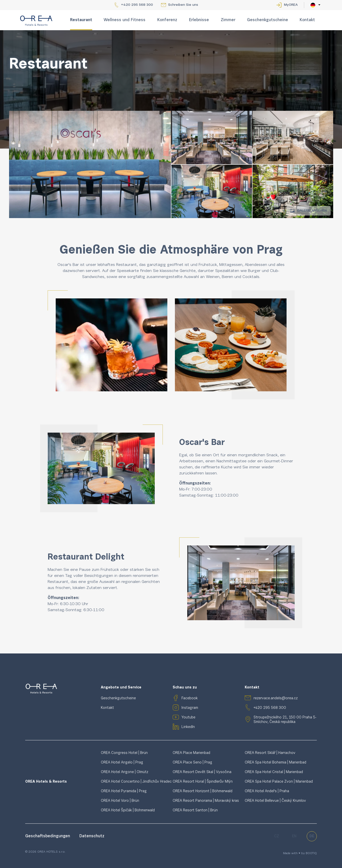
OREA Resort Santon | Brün (195, 810)
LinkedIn (188, 727)
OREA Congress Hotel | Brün (124, 753)
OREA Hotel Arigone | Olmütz (125, 772)
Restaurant (81, 20)
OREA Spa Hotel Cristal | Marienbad (274, 772)
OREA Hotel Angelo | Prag (122, 763)
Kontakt (307, 20)
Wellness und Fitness (125, 20)
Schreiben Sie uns (183, 5)
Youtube (188, 718)
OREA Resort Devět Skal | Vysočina (202, 772)
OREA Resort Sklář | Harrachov (270, 753)
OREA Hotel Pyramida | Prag (124, 791)
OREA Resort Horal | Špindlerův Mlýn (203, 782)
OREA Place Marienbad (191, 753)
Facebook (190, 698)
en (294, 836)
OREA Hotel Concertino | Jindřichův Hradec (136, 782)
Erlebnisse (199, 20)
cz (277, 836)
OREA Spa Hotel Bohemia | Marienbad (275, 763)
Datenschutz (92, 836)
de (312, 836)
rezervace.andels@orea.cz (276, 698)
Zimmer (228, 20)
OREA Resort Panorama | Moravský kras (206, 801)
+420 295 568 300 (137, 5)
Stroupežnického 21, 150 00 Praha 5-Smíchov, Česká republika (285, 720)
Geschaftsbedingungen (48, 836)
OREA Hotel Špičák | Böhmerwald (128, 810)
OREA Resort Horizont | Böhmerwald (203, 791)
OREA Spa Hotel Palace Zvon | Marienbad (279, 782)
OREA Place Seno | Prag (192, 763)
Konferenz (167, 20)
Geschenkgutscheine (268, 20)
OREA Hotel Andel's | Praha (267, 791)
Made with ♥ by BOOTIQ (300, 853)
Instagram (190, 708)
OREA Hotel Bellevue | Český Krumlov (275, 801)
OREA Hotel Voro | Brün (120, 801)
